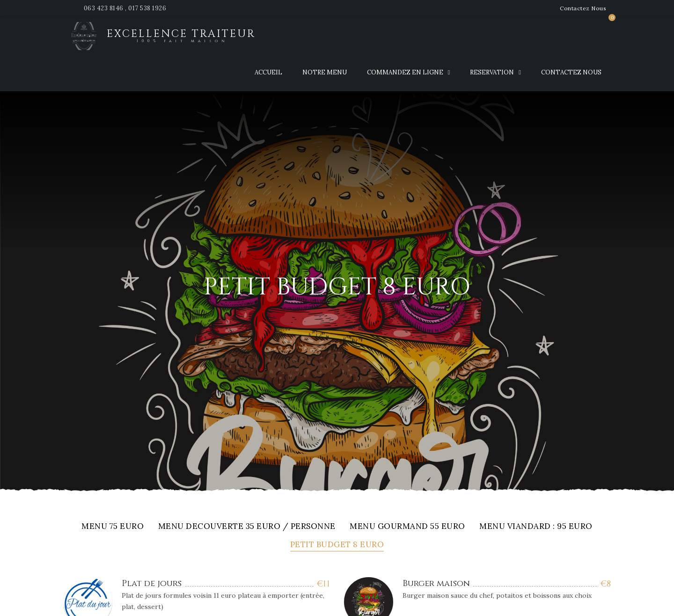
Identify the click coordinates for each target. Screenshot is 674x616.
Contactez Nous (583, 8)
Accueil (268, 72)
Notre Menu (325, 72)
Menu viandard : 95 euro (536, 527)
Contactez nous (571, 72)
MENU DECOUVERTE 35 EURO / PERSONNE (247, 527)
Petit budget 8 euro (337, 545)
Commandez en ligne (405, 72)
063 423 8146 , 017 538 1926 (125, 8)
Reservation (492, 72)
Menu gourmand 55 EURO (407, 527)
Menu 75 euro (113, 527)
